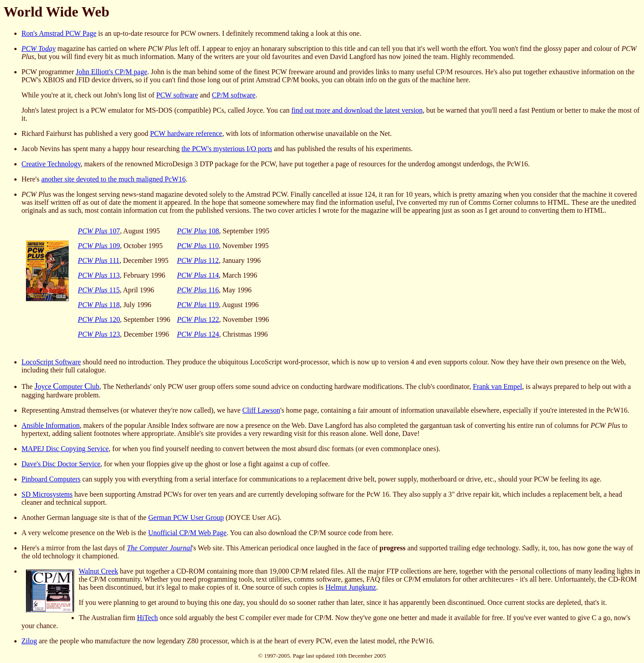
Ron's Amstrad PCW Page (59, 33)
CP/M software (234, 95)
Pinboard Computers (51, 479)
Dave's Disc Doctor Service (61, 464)
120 (99, 319)
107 (99, 231)
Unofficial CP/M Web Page (187, 533)
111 (99, 260)
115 (99, 290)
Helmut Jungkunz (351, 587)
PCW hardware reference (186, 133)
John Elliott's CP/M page (111, 72)
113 (99, 275)
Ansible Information (51, 425)
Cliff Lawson (261, 410)
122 (198, 319)
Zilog (29, 641)
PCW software (177, 95)
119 (198, 305)
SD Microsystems (47, 494)
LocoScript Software (51, 362)
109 (99, 246)
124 (198, 334)
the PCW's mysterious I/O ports (227, 149)
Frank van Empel (497, 386)
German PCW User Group (186, 517)
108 (198, 231)
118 (99, 305)
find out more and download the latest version (357, 110)
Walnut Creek (98, 571)
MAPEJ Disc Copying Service (65, 449)
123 (99, 334)
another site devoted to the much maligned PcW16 (113, 179)
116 (198, 290)
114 (198, 275)
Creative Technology (51, 164)
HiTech (147, 618)
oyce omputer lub (67, 386)
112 (198, 260)
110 (198, 246)
